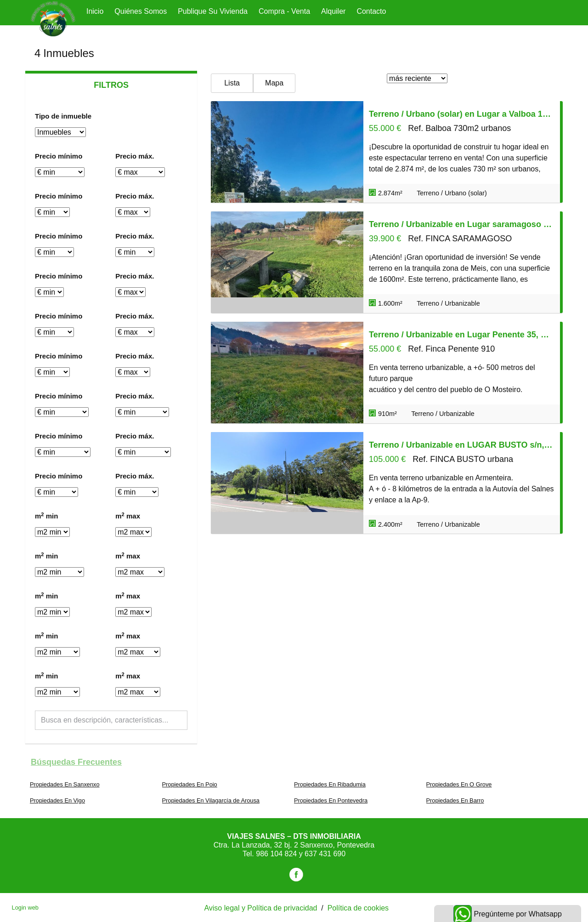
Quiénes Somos (141, 11)
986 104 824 (277, 854)
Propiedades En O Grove (459, 784)
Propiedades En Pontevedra (331, 800)
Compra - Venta (284, 11)
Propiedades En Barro (455, 800)
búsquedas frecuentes (76, 762)
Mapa (274, 83)
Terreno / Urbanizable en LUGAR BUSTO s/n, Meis (462, 445)
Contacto (371, 11)
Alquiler (333, 11)
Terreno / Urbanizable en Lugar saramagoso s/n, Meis (462, 224)
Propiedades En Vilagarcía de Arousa (211, 800)
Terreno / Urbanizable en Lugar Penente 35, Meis (462, 335)
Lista (232, 83)
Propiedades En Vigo (57, 800)
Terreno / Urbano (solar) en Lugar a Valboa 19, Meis (462, 114)
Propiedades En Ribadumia (330, 784)
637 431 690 (325, 854)
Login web (25, 908)
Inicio (95, 11)
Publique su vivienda (213, 11)
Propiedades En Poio (190, 784)
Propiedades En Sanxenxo (65, 784)
